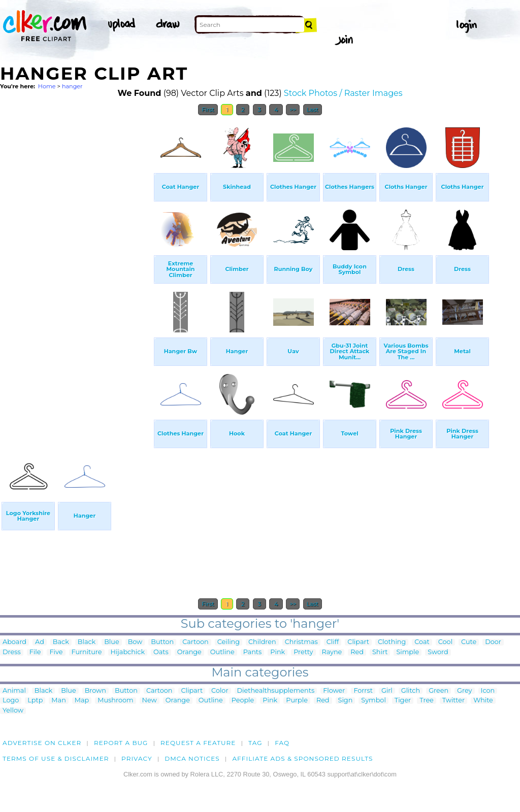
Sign (346, 701)
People (243, 701)
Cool (445, 642)
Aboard (14, 642)
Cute (469, 642)
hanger (72, 86)
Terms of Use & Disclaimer (56, 758)
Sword (438, 652)
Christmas (301, 642)
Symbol (373, 701)
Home (47, 86)
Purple (297, 701)
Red (357, 652)
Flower (334, 691)
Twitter (453, 701)
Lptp (35, 701)
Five (56, 652)
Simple (408, 652)
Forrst (363, 691)
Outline (222, 652)
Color (220, 691)
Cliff (333, 642)
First (208, 110)
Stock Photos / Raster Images (343, 93)
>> (293, 110)
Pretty (303, 652)
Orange (189, 652)
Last (313, 110)
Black (87, 642)
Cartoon (196, 642)
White (483, 701)
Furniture (87, 652)
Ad (40, 642)
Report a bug (121, 743)
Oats (161, 652)
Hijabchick (128, 652)
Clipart (358, 642)
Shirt (380, 652)
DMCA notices (192, 758)
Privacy (137, 758)
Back (61, 642)
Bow (135, 642)
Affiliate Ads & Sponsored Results (302, 758)
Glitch (411, 691)
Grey (464, 691)
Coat (422, 642)
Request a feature (198, 743)
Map (82, 701)
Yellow (13, 711)
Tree (427, 701)
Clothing (392, 642)
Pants (253, 652)
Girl (387, 691)
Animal (14, 691)
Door (493, 642)
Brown (95, 691)
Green (438, 691)
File (35, 652)
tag (255, 743)
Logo (11, 701)
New (150, 701)
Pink (278, 652)
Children (262, 642)
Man (58, 701)
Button (162, 642)
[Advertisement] (76, 273)
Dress (12, 652)
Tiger (403, 701)
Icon (488, 691)
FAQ (282, 743)
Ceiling (229, 642)
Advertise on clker (42, 743)
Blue (111, 642)
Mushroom (115, 701)
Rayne (332, 652)
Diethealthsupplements (276, 691)
